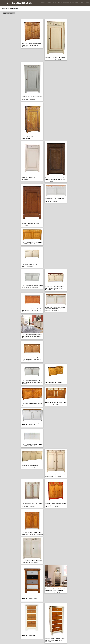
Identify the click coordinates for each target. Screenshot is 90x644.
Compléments (74, 3)
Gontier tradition (14, 8)
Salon (54, 3)
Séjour (60, 3)
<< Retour (86, 8)
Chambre (66, 3)
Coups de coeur (85, 3)
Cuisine (43, 3)
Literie (49, 3)
